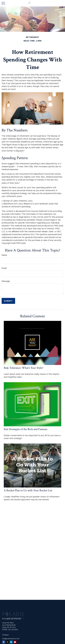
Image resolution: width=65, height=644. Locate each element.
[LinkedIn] (11, 642)
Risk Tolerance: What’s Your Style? (23, 368)
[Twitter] (7, 642)
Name (4, 255)
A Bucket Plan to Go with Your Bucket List (28, 490)
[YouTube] (15, 642)
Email (4, 268)
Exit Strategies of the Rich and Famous (25, 429)
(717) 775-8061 (13, 630)
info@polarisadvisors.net (11, 639)
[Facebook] (4, 642)
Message (6, 281)
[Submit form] (8, 301)
